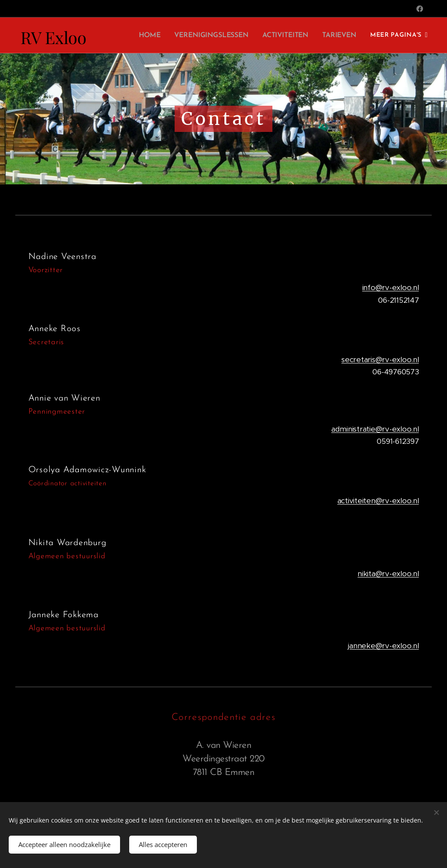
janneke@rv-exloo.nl (383, 646)
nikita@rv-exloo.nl (388, 574)
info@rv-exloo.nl (391, 287)
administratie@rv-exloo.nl (375, 429)
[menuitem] (156, 35)
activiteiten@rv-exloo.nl (378, 501)
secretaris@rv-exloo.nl (380, 360)
